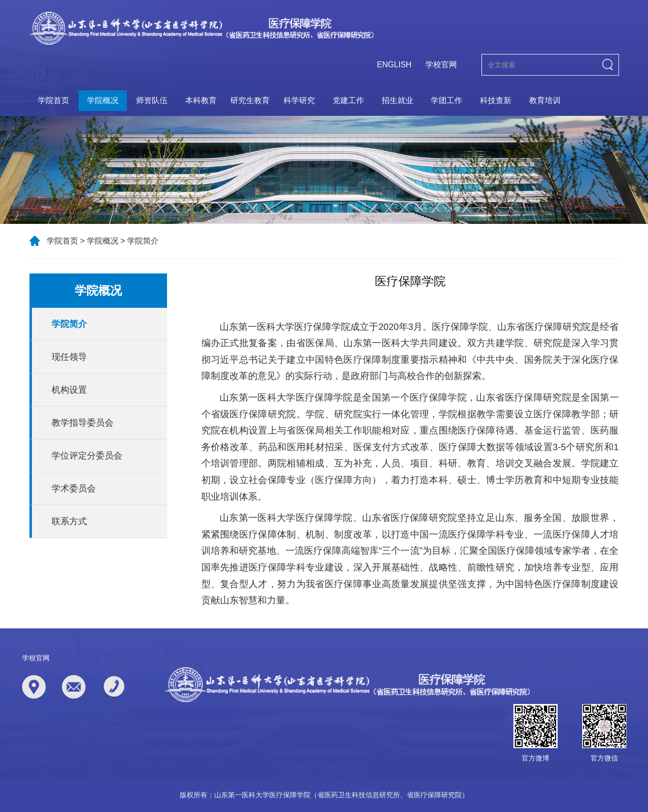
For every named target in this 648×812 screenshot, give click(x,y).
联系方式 (69, 521)
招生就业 (397, 100)
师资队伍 (152, 100)
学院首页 (54, 100)
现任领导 (69, 357)
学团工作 (447, 100)
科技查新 (496, 100)
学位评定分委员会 (87, 456)
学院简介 (143, 241)
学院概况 (103, 100)
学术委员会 (74, 488)
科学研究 (299, 100)
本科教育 (201, 100)
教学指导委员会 (83, 423)
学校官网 (441, 65)
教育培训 (545, 100)
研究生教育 (250, 100)
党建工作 (348, 100)
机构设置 (69, 390)
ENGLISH (394, 65)
